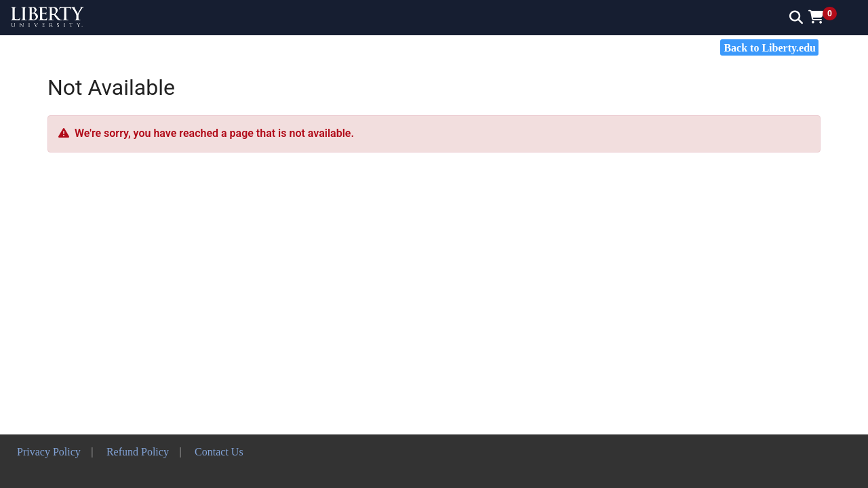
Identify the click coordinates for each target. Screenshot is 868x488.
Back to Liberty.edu (770, 48)
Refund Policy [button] (138, 452)
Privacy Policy (49, 452)
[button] (827, 17)
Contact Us (219, 452)
